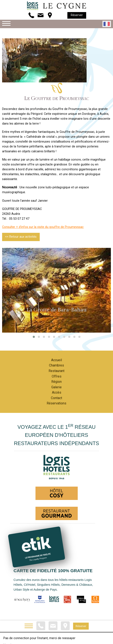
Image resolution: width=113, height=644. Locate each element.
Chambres (56, 365)
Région (56, 382)
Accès (57, 392)
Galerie (56, 387)
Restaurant (56, 371)
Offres (57, 376)
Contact (56, 398)
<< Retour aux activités (21, 237)
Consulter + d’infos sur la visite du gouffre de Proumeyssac (43, 227)
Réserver (77, 15)
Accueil (56, 360)
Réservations (56, 403)
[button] (34, 337)
